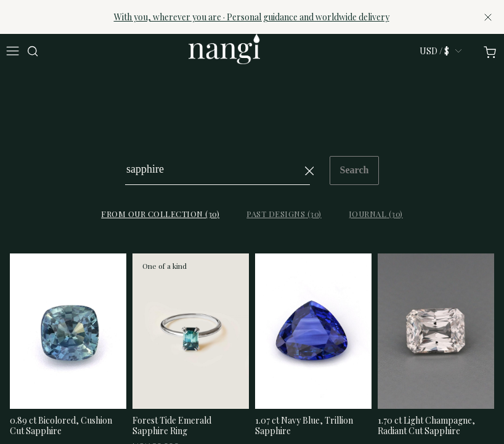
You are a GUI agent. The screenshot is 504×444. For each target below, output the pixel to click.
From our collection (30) (160, 214)
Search (355, 170)
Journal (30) (376, 214)
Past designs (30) (284, 214)
